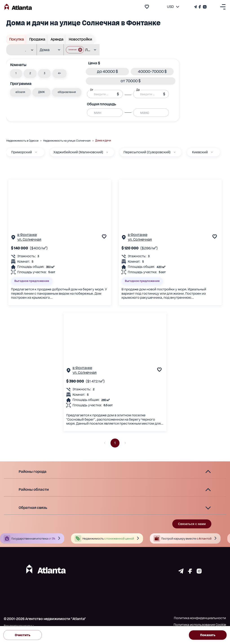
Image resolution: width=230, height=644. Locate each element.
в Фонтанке (27, 235)
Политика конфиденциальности (200, 618)
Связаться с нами (192, 524)
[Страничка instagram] (199, 572)
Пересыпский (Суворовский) (147, 152)
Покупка (16, 39)
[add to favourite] (147, 7)
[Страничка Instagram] (204, 7)
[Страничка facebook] (190, 572)
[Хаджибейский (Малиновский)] (107, 152)
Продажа (37, 39)
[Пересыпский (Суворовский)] (175, 152)
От (92, 90)
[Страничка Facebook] (200, 7)
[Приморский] (36, 152)
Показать (208, 635)
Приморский (22, 152)
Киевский (200, 152)
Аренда (57, 39)
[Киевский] (212, 152)
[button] (16, 73)
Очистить (23, 635)
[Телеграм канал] (196, 7)
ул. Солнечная (29, 240)
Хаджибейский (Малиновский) (78, 152)
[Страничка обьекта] (13, 238)
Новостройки (80, 39)
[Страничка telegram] (181, 572)
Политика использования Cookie (200, 625)
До (138, 90)
